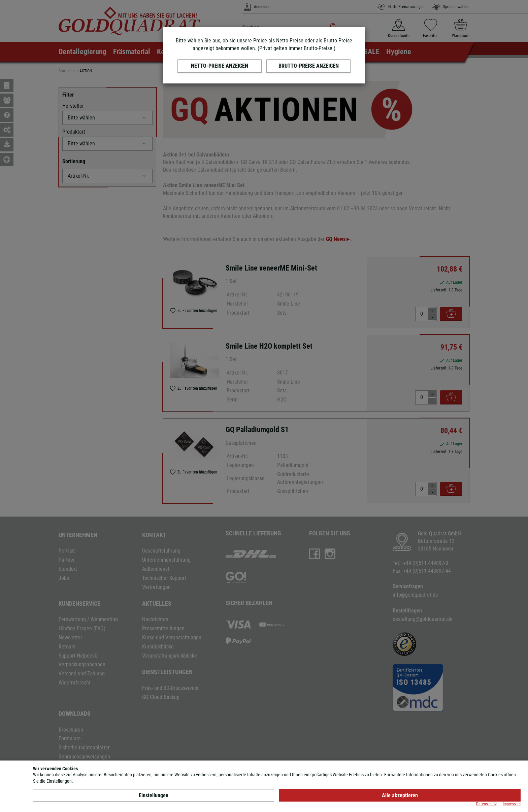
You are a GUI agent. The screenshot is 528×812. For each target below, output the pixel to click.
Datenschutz (486, 804)
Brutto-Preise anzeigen (309, 66)
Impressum (512, 804)
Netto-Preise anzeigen (220, 66)
